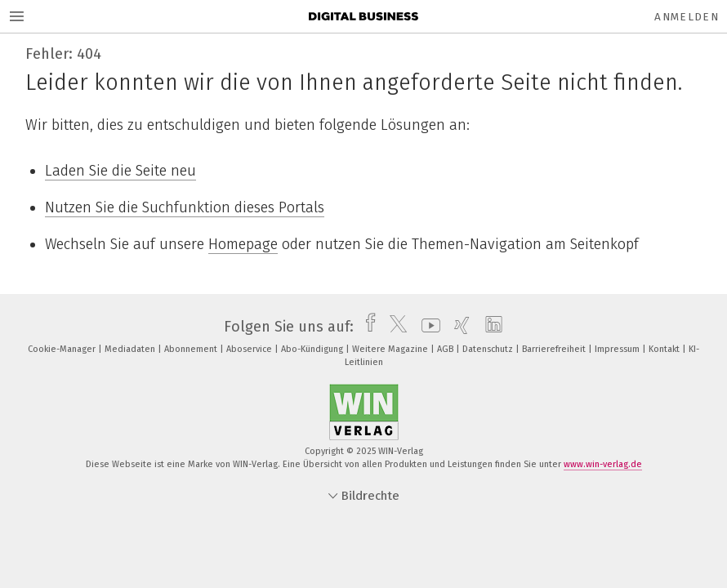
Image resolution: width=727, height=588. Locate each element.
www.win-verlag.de (603, 464)
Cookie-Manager (63, 349)
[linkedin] (490, 327)
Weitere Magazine (391, 349)
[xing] (458, 327)
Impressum (618, 349)
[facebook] (366, 327)
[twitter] (394, 327)
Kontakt (665, 349)
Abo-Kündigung (313, 349)
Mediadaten (131, 349)
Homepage (243, 244)
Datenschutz (489, 349)
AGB (446, 349)
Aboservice (250, 349)
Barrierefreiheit (555, 349)
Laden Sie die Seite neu (120, 171)
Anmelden (687, 17)
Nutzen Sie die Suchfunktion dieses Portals (185, 207)
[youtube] (427, 327)
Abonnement (192, 349)
